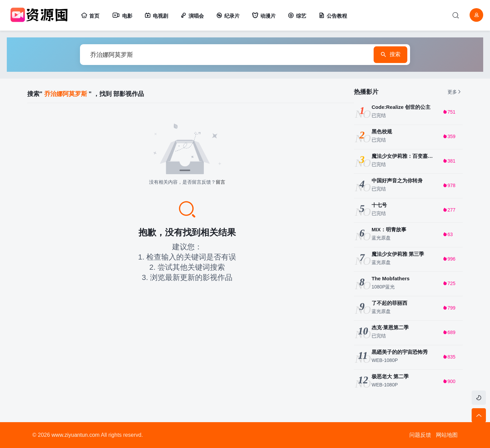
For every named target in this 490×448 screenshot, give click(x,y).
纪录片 (228, 16)
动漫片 (264, 16)
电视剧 (156, 16)
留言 (220, 182)
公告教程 (333, 16)
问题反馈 (420, 435)
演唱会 (192, 16)
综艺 (297, 16)
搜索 (387, 55)
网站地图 (447, 435)
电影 (122, 16)
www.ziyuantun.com (75, 435)
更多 (455, 92)
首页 (90, 16)
